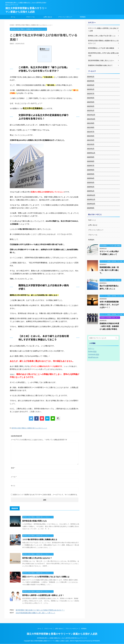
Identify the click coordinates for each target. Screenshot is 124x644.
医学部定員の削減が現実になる (35, 521)
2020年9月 (91, 157)
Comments (94, 354)
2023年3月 (91, 81)
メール (14, 477)
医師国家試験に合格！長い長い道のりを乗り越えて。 (109, 270)
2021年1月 (91, 149)
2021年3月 (91, 140)
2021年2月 (91, 144)
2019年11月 (91, 199)
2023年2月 (91, 85)
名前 (13, 468)
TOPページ (92, 220)
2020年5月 (91, 174)
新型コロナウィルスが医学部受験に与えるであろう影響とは (46, 577)
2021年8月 (91, 127)
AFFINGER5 (96, 641)
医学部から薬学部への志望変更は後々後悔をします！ (43, 595)
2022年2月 (91, 106)
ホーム (13, 17)
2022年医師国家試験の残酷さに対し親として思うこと (36, 613)
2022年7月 (91, 94)
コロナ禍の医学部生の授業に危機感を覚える (40, 539)
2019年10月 (91, 204)
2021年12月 (91, 115)
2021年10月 (91, 119)
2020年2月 (91, 187)
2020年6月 (91, 170)
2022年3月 (91, 102)
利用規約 (83, 17)
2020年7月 (91, 166)
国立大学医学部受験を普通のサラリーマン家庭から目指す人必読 (62, 634)
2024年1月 (91, 77)
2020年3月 (91, 182)
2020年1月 (91, 191)
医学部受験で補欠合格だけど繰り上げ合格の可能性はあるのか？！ (40, 610)
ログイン (91, 348)
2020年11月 (91, 153)
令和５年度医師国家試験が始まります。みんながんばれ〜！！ (109, 305)
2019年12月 (91, 195)
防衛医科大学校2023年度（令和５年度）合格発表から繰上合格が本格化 (109, 326)
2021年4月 (91, 136)
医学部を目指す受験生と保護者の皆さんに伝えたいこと (29, 428)
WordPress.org (93, 357)
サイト (13, 486)
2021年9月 (91, 123)
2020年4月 (91, 178)
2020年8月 (91, 161)
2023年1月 (91, 89)
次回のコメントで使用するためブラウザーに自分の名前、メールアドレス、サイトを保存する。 (46, 495)
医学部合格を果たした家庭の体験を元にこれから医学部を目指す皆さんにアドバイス (62, 638)
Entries (92, 351)
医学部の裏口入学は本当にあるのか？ (37, 558)
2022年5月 (91, 98)
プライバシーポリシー (65, 17)
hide (47, 49)
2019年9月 (91, 208)
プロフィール (30, 17)
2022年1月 (91, 110)
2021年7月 (91, 132)
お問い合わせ (48, 17)
